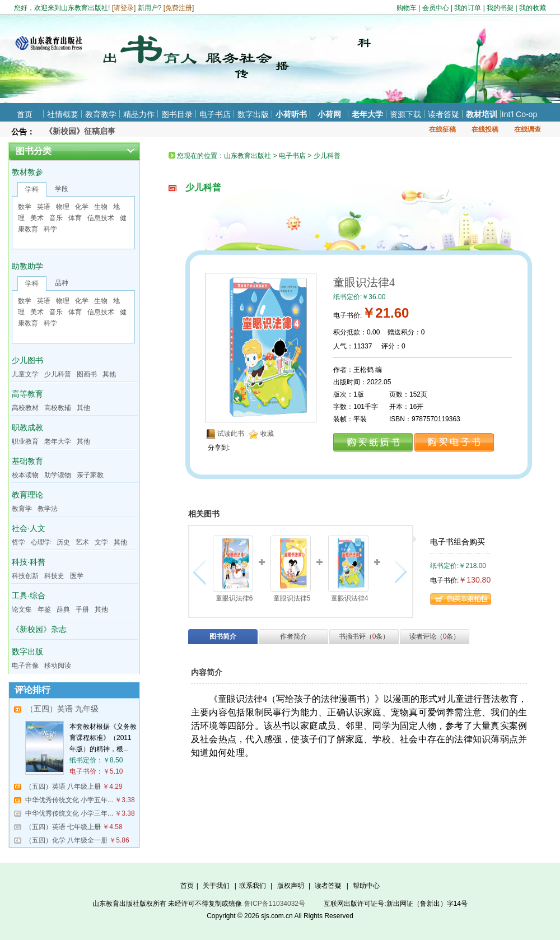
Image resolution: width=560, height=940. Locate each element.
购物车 (407, 8)
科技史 (54, 576)
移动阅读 (58, 666)
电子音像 (25, 666)
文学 (101, 542)
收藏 (267, 434)
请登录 (124, 8)
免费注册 (179, 8)
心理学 (41, 542)
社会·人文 (29, 528)
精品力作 (139, 114)
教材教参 (27, 172)
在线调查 (528, 129)
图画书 (87, 374)
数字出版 (253, 114)
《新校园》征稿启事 (80, 131)
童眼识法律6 (234, 598)
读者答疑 (444, 114)
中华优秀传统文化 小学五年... (69, 800)
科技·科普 (29, 562)
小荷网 (329, 114)
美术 (37, 218)
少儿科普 (58, 374)
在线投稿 (485, 129)
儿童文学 (25, 374)
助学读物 (58, 475)
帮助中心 (366, 886)
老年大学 (367, 114)
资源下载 (405, 114)
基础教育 (27, 461)
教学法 (48, 509)
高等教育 (27, 394)
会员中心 (436, 8)
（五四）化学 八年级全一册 (66, 840)
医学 (77, 576)
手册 (82, 609)
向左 (202, 572)
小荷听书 (291, 114)
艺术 (82, 542)
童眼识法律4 (350, 598)
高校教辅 (58, 408)
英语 (44, 207)
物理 (63, 207)
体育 (75, 218)
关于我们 (216, 886)
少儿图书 (27, 360)
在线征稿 (442, 129)
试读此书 (231, 434)
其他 (109, 374)
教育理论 (27, 495)
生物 (101, 207)
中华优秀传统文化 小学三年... (69, 813)
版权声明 (291, 886)
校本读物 (25, 475)
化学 (82, 207)
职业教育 (25, 441)
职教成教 (27, 427)
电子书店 (215, 114)
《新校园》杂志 (39, 629)
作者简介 (293, 636)
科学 (50, 229)
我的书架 (500, 8)
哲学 (18, 542)
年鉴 (44, 609)
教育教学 (101, 114)
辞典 (63, 609)
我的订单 (468, 8)
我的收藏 (533, 8)
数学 (25, 207)
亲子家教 (90, 475)
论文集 (22, 609)
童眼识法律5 (292, 598)
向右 (400, 572)
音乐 (56, 218)
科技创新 (25, 576)
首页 (25, 114)
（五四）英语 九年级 (62, 709)
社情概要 (63, 114)
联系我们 (253, 886)
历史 (63, 542)
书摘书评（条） (364, 636)
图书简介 (223, 636)
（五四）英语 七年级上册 (63, 827)
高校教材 (25, 408)
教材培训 (482, 114)
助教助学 (27, 266)
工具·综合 (29, 595)
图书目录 (177, 114)
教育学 (22, 509)
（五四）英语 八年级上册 (63, 787)
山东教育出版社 (248, 156)
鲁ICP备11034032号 (275, 904)
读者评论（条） (435, 636)
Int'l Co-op (519, 114)
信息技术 (101, 218)
